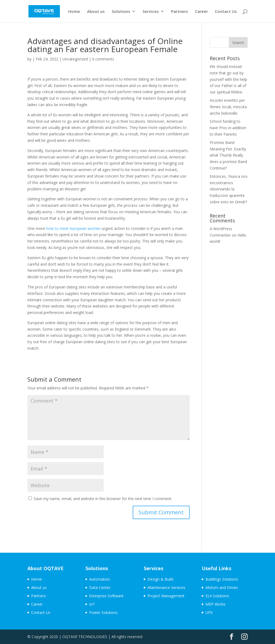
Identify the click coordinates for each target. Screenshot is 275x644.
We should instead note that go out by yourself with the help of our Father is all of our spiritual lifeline (228, 79)
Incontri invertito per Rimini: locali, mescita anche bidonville (228, 107)
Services (151, 12)
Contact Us (226, 12)
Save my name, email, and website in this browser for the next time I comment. (103, 499)
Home (74, 12)
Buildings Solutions (222, 579)
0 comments (103, 59)
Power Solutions (103, 612)
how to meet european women (73, 228)
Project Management (166, 596)
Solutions (121, 12)
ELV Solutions (217, 596)
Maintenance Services (166, 587)
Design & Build (160, 579)
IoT (92, 604)
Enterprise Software (106, 596)
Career (201, 12)
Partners (180, 12)
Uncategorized (75, 59)
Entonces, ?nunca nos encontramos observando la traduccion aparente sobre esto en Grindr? (229, 189)
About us (96, 12)
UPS (209, 612)
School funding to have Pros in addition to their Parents (228, 128)
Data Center (100, 587)
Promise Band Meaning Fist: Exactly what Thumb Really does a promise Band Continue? (228, 155)
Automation (99, 579)
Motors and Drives (222, 587)
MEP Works (216, 604)
